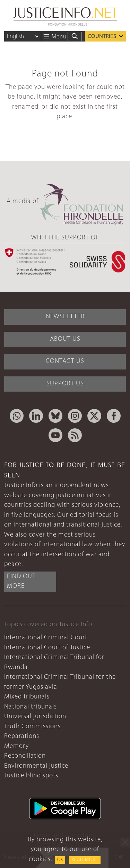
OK (60, 860)
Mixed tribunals (27, 697)
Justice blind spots (31, 776)
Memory (16, 746)
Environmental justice (36, 766)
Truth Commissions (32, 727)
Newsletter (65, 317)
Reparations (22, 736)
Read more (85, 860)
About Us (65, 339)
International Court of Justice (47, 648)
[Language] (23, 36)
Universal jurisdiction (35, 717)
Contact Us (65, 361)
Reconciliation (25, 756)
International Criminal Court (46, 638)
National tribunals (31, 707)
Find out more (21, 582)
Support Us (65, 384)
